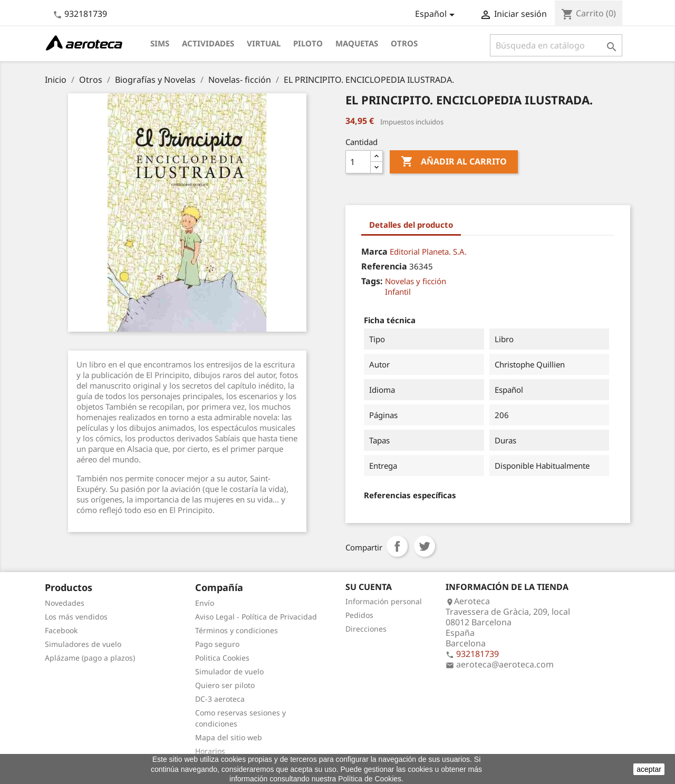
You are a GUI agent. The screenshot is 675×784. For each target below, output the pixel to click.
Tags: (372, 281)
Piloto (308, 43)
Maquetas (357, 43)
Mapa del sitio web (229, 737)
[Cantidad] (358, 162)
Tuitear (425, 546)
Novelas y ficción (416, 281)
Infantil (398, 292)
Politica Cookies (222, 658)
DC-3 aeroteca (220, 699)
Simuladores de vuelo (83, 644)
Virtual (264, 43)
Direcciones (366, 629)
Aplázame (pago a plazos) (90, 658)
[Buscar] (556, 45)
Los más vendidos (76, 617)
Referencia (384, 266)
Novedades (65, 603)
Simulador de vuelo (229, 671)
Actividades (208, 43)
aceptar (649, 769)
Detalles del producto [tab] (411, 225)
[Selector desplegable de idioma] (437, 15)
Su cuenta (369, 587)
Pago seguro (217, 644)
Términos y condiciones (237, 630)
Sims (160, 43)
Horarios (210, 751)
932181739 (86, 14)
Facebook (61, 630)
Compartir (397, 546)
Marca (374, 251)
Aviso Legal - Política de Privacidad (256, 617)
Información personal (384, 601)
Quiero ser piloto (225, 685)
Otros (404, 43)
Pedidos (359, 615)
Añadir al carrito (454, 162)
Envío (205, 603)
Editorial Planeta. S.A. (428, 251)
